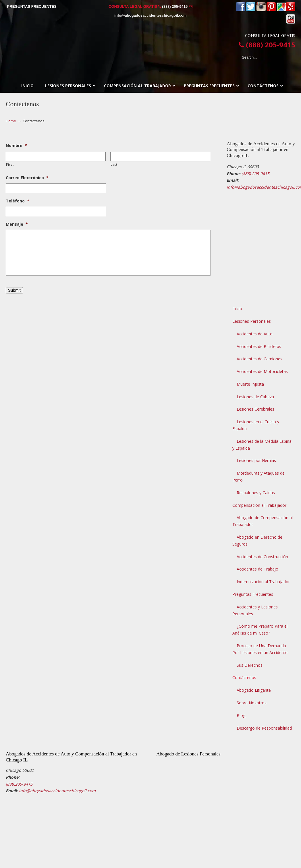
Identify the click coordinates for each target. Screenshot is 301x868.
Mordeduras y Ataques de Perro (258, 476)
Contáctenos (244, 677)
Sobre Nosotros (252, 703)
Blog (241, 715)
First (10, 164)
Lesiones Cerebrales (255, 409)
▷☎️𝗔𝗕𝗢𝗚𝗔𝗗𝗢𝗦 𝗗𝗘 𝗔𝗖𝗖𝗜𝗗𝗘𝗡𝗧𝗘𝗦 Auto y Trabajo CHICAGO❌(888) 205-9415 (150, 45)
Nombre (16, 146)
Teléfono (18, 201)
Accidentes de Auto (255, 334)
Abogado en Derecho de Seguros (257, 541)
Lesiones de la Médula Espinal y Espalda (262, 445)
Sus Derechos (250, 665)
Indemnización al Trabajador (263, 582)
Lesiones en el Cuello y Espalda (256, 425)
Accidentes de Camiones (259, 359)
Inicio (237, 309)
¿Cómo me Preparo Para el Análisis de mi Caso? (260, 630)
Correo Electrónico (27, 178)
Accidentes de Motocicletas (262, 371)
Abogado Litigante (254, 690)
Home (11, 121)
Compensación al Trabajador (259, 505)
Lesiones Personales (252, 321)
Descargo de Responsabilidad (264, 728)
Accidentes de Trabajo (257, 569)
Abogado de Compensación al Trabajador (263, 521)
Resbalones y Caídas (256, 493)
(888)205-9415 (19, 784)
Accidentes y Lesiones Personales (255, 610)
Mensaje (17, 224)
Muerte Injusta (250, 384)
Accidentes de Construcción (262, 557)
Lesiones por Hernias (256, 460)
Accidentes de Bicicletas (259, 346)
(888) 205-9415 (175, 6)
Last (114, 164)
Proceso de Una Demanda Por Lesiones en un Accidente (260, 649)
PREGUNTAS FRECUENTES (32, 6)
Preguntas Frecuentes (253, 594)
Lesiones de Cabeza (255, 397)
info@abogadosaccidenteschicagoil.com (150, 15)
